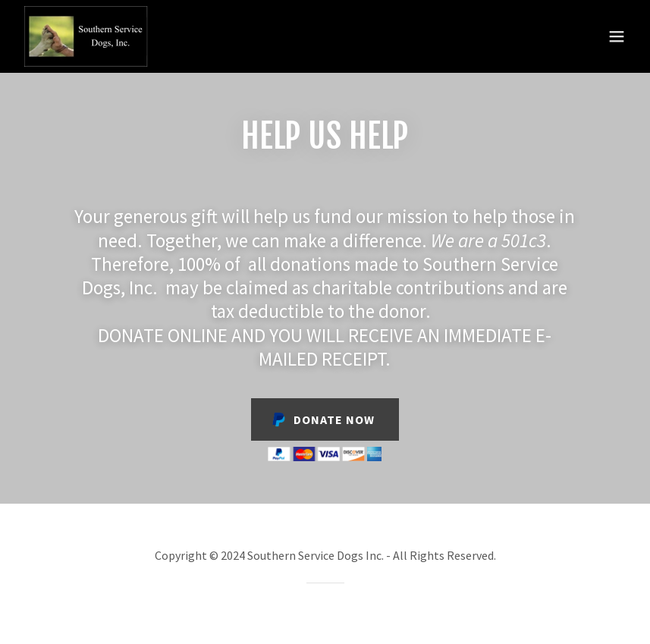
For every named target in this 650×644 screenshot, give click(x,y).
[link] (87, 36)
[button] (617, 36)
